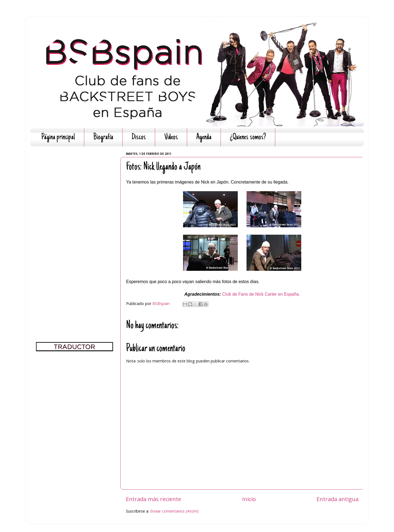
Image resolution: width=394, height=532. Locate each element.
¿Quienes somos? (248, 137)
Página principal (58, 137)
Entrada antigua (337, 499)
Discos (139, 137)
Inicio (249, 499)
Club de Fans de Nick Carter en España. (261, 294)
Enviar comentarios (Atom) (174, 511)
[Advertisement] (75, 232)
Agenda (204, 137)
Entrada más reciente (153, 499)
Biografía (103, 137)
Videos (171, 137)
